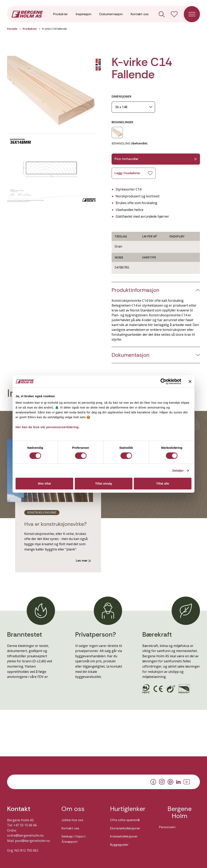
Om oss (73, 809)
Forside (12, 29)
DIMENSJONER (121, 96)
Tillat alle (163, 483)
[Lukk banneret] (190, 381)
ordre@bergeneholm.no (25, 835)
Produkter (60, 14)
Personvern (167, 827)
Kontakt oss (140, 14)
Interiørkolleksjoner (124, 836)
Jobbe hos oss (72, 820)
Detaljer (178, 471)
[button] (51, 92)
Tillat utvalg (103, 483)
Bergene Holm (180, 812)
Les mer (83, 560)
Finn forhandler (156, 159)
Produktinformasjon (135, 290)
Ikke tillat (44, 483)
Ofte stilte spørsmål (125, 820)
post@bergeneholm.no (32, 841)
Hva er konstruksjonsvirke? (55, 524)
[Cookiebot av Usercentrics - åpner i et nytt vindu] (163, 381)
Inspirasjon (84, 14)
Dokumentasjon (111, 14)
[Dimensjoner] (133, 107)
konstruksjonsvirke (42, 513)
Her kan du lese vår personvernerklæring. (48, 427)
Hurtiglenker (128, 809)
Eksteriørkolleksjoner (125, 828)
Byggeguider (119, 845)
